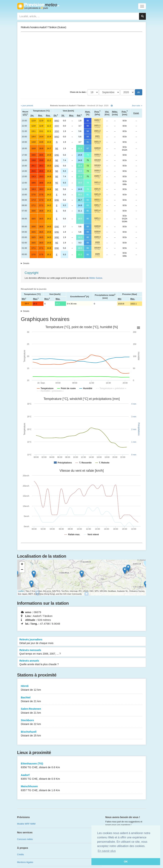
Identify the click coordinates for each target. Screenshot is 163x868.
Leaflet (21, 591)
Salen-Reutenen (82, 711)
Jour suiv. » (137, 106)
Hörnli (82, 688)
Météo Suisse (96, 278)
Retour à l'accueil (38, 6)
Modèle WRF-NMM (26, 824)
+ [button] (22, 564)
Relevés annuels (82, 663)
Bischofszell (82, 734)
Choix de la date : (78, 92)
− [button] (22, 570)
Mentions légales (25, 862)
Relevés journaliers (82, 641)
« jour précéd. (27, 106)
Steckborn (82, 722)
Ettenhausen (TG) (82, 766)
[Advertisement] (82, 60)
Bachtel (82, 700)
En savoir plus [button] (107, 851)
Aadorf (82, 777)
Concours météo (25, 839)
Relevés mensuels (82, 652)
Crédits (21, 855)
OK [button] (126, 862)
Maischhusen (82, 788)
